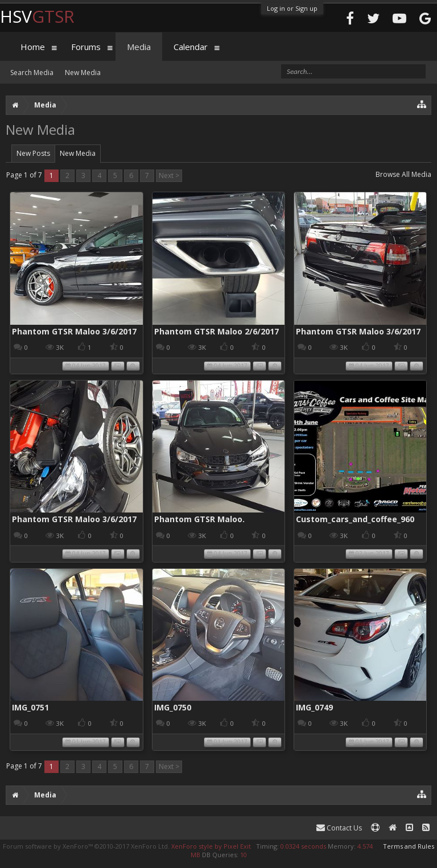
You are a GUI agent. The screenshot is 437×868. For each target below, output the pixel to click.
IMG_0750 (173, 707)
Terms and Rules (409, 846)
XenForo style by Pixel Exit (211, 846)
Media (139, 47)
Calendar (191, 47)
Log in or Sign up (292, 8)
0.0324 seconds (303, 846)
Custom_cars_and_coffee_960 (355, 519)
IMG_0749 (314, 707)
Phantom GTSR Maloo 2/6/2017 (217, 331)
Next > (169, 175)
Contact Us (339, 828)
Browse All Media (403, 174)
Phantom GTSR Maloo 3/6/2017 (74, 331)
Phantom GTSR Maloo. (199, 519)
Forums (86, 47)
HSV (37, 16)
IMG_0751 (30, 707)
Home (33, 47)
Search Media (32, 73)
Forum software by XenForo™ (86, 846)
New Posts (33, 153)
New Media (78, 153)
